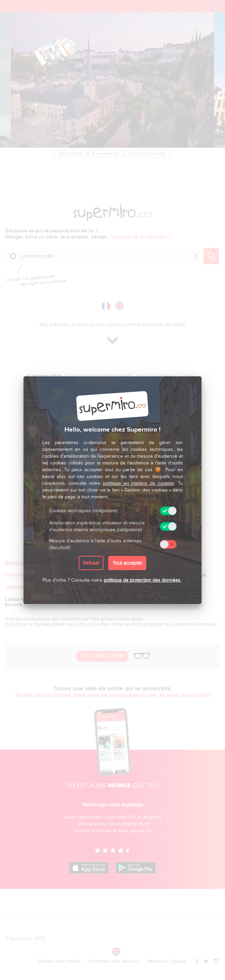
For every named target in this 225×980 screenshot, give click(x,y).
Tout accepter (127, 563)
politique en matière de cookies (139, 483)
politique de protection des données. (142, 580)
